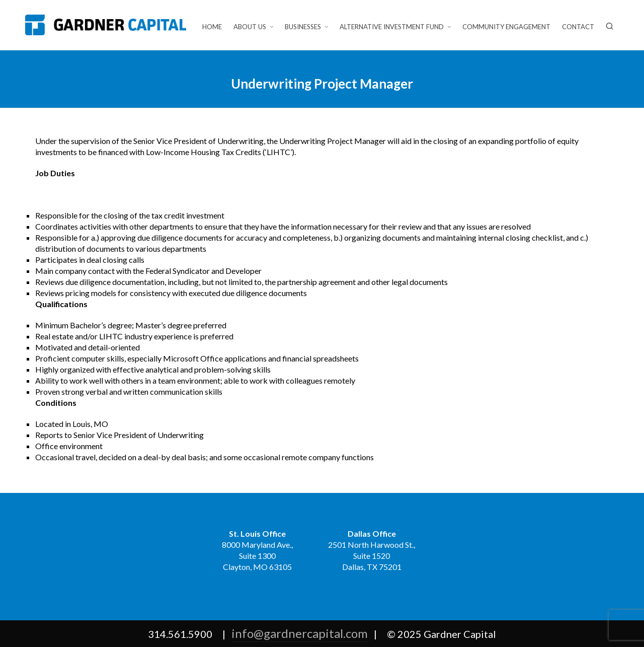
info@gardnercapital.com (300, 633)
